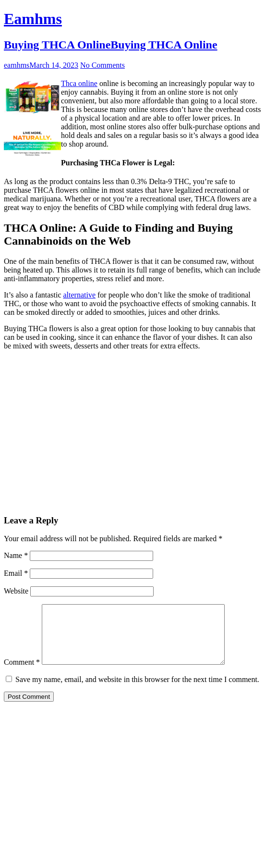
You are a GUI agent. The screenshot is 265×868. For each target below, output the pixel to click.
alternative (80, 295)
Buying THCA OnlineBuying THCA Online (111, 45)
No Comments (102, 65)
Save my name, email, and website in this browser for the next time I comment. (137, 691)
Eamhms (33, 19)
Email (16, 573)
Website (16, 591)
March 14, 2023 (54, 65)
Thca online (79, 83)
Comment (22, 674)
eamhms (17, 65)
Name (16, 555)
